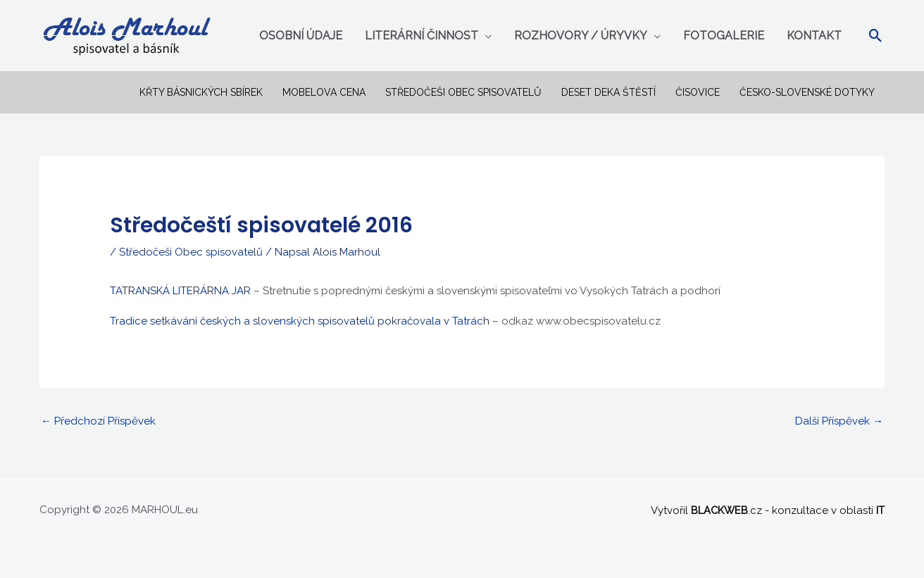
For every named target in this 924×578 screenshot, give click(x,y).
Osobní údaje (301, 36)
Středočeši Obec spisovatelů (463, 92)
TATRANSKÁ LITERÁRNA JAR (180, 291)
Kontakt (814, 36)
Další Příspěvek (839, 421)
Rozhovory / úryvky (581, 36)
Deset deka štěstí (608, 92)
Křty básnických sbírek (201, 92)
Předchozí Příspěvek (98, 421)
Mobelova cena (324, 92)
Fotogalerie (724, 36)
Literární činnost (422, 36)
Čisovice (698, 92)
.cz (726, 510)
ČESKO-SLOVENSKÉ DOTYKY (807, 92)
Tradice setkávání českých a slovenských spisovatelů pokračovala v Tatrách (300, 321)
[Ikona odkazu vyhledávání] (876, 36)
